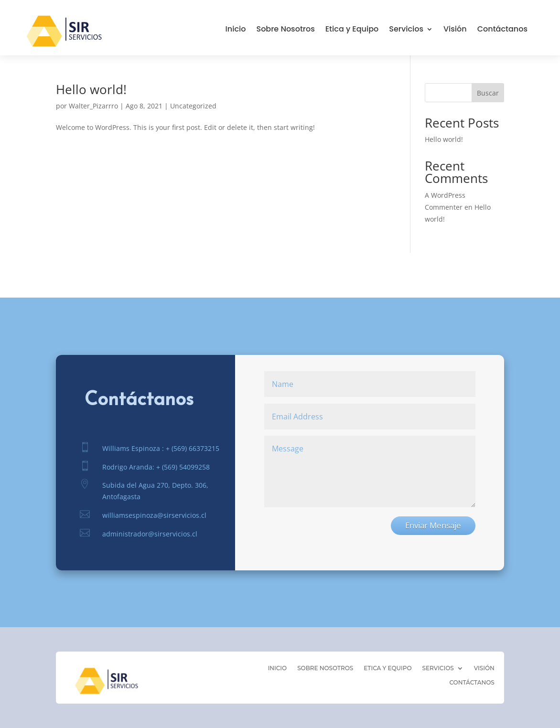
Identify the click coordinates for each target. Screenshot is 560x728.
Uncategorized (193, 106)
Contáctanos (502, 30)
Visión (455, 30)
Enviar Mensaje (433, 525)
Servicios (406, 30)
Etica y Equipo (352, 30)
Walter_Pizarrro (93, 106)
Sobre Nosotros (285, 30)
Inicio (236, 30)
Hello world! (91, 89)
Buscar (488, 93)
